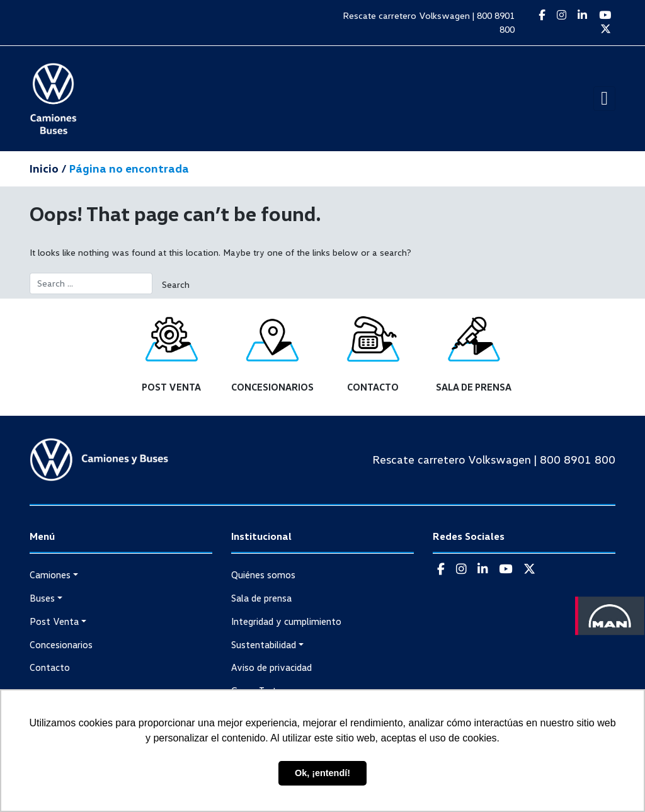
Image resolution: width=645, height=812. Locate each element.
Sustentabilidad (264, 644)
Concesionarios (61, 644)
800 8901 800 (578, 459)
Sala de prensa (261, 598)
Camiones (50, 575)
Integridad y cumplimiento (286, 621)
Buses (42, 598)
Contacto (50, 667)
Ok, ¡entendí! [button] (322, 773)
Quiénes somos (263, 575)
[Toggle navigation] (604, 99)
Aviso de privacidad (271, 667)
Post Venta (54, 621)
